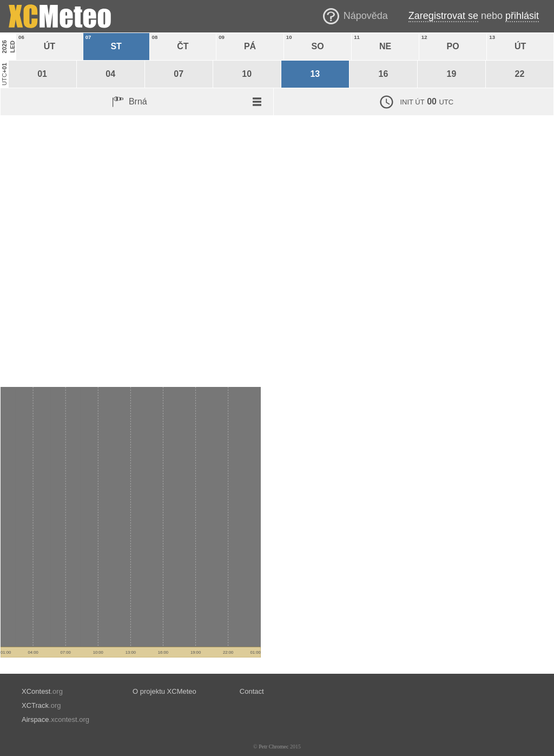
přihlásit (522, 16)
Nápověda (366, 16)
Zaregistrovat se (443, 16)
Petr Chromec (273, 747)
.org (42, 691)
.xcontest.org (55, 719)
